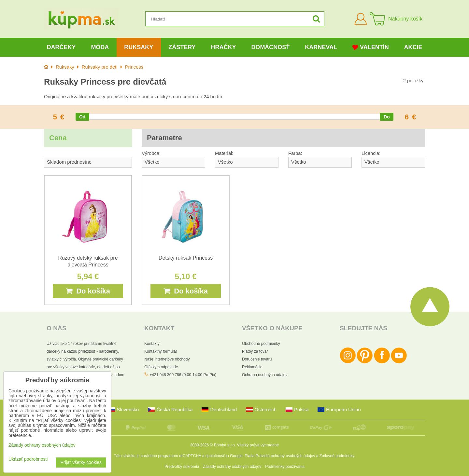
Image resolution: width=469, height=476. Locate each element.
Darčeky (61, 47)
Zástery (182, 47)
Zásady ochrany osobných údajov (232, 467)
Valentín (371, 47)
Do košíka (88, 291)
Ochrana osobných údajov (265, 375)
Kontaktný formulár (161, 351)
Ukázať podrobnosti (28, 459)
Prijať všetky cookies (81, 462)
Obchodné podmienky (261, 344)
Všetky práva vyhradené (258, 445)
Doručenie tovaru (257, 359)
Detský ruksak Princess (186, 258)
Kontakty (152, 344)
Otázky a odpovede (161, 367)
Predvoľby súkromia (182, 467)
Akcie (413, 47)
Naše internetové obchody (167, 359)
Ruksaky (139, 47)
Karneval (321, 47)
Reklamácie (252, 367)
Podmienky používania (285, 467)
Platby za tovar (255, 351)
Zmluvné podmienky (337, 456)
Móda (100, 47)
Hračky (223, 47)
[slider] (82, 117)
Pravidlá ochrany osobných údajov (285, 456)
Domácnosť (270, 47)
